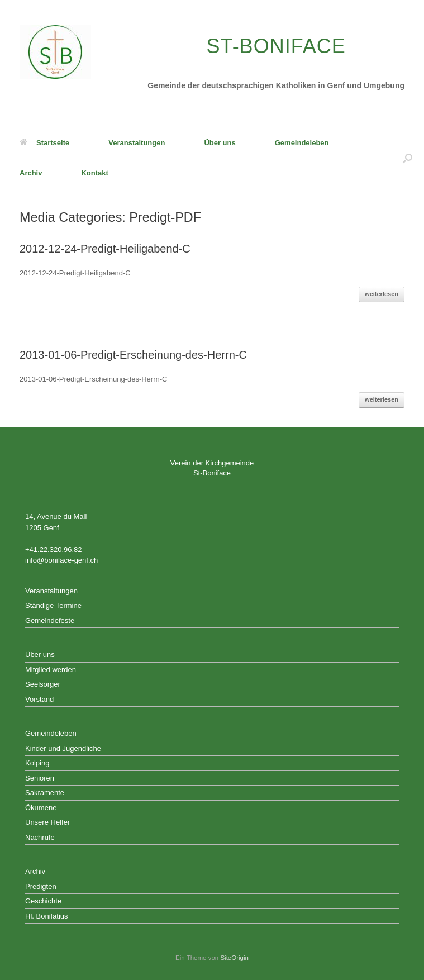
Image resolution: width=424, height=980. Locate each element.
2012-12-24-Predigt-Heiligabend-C (105, 249)
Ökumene (41, 808)
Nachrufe (40, 837)
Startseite (44, 143)
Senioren (40, 778)
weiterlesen (382, 294)
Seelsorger (43, 684)
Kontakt (94, 173)
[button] (408, 158)
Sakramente (45, 793)
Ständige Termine (53, 605)
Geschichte (43, 901)
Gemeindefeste (50, 620)
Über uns (220, 143)
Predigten (41, 886)
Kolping (37, 763)
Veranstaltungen (137, 143)
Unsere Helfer (47, 822)
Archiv (31, 173)
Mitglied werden (51, 670)
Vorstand (39, 699)
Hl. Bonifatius (47, 916)
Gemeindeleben (302, 143)
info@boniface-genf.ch (61, 560)
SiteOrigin (234, 958)
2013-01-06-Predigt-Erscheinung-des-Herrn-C (133, 355)
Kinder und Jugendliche (63, 748)
